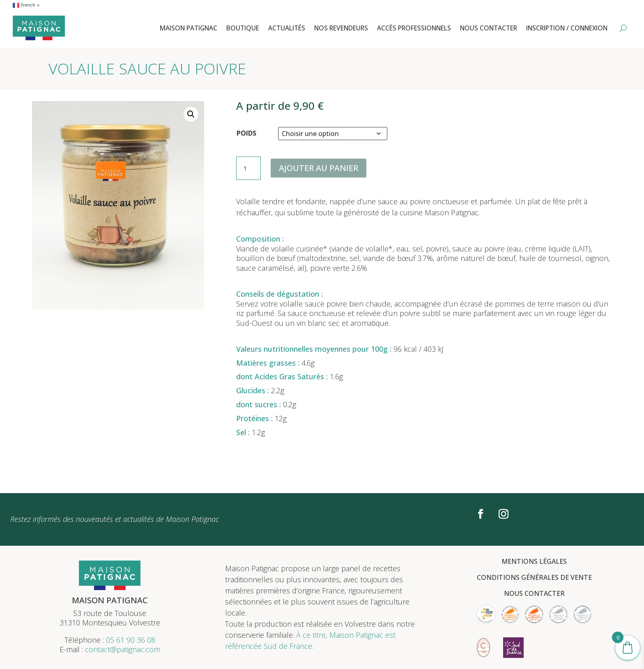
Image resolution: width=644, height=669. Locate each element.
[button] (191, 114)
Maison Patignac (189, 28)
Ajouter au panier (319, 168)
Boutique (243, 28)
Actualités (287, 28)
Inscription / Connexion (567, 28)
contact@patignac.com (123, 649)
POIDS (246, 133)
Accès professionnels (414, 28)
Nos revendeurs (341, 28)
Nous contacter (489, 28)
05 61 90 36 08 (131, 640)
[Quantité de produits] (248, 168)
